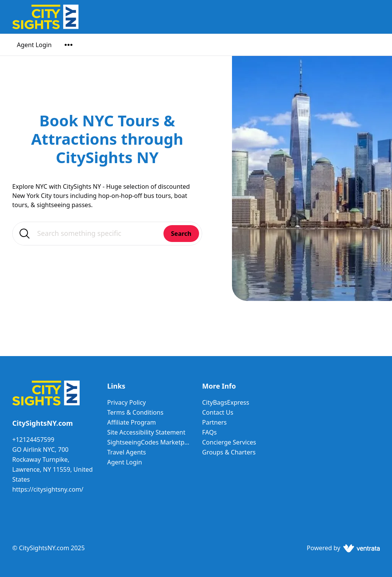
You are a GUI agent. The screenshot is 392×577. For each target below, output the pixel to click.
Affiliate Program (131, 422)
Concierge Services (229, 442)
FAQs (209, 432)
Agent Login (34, 45)
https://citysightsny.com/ (48, 489)
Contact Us (218, 412)
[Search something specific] (107, 234)
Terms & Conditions (135, 412)
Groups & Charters (229, 452)
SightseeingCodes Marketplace (149, 442)
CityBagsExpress (226, 402)
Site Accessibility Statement (146, 432)
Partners (214, 422)
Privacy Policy (127, 402)
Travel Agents (127, 452)
